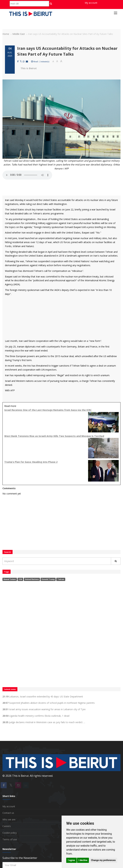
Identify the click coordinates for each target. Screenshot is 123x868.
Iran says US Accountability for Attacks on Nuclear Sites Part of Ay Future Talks (67, 51)
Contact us (8, 813)
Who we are (9, 819)
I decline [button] (83, 860)
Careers (7, 826)
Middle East (19, 34)
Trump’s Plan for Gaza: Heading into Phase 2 (31, 462)
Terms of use (10, 839)
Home (6, 34)
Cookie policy (10, 833)
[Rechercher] (116, 561)
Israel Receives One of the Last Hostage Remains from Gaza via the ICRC (48, 410)
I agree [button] (71, 860)
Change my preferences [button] (103, 860)
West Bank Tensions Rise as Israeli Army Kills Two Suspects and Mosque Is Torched (54, 436)
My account (91, 3)
